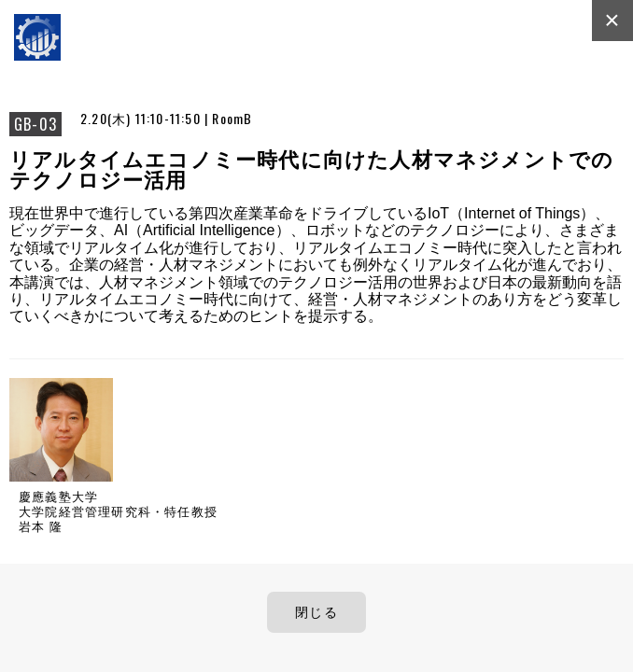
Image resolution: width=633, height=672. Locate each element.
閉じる (316, 612)
